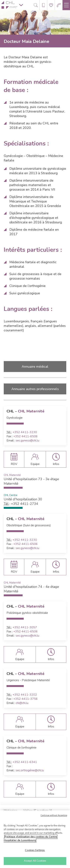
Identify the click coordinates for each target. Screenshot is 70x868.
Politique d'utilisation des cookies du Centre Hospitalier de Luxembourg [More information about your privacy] (30, 840)
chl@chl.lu (22, 703)
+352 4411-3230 (25, 432)
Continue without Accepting (54, 817)
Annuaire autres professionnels (35, 389)
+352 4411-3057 (25, 627)
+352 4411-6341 (25, 762)
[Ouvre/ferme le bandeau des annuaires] (43, 5)
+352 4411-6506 (25, 436)
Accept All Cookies (35, 862)
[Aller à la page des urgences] (59, 5)
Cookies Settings (35, 852)
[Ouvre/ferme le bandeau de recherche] (36, 5)
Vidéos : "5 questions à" (38, 811)
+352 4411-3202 (25, 695)
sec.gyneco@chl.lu (27, 440)
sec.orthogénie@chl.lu (30, 770)
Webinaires (10, 811)
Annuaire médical (35, 367)
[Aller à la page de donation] (51, 5)
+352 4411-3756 (25, 699)
